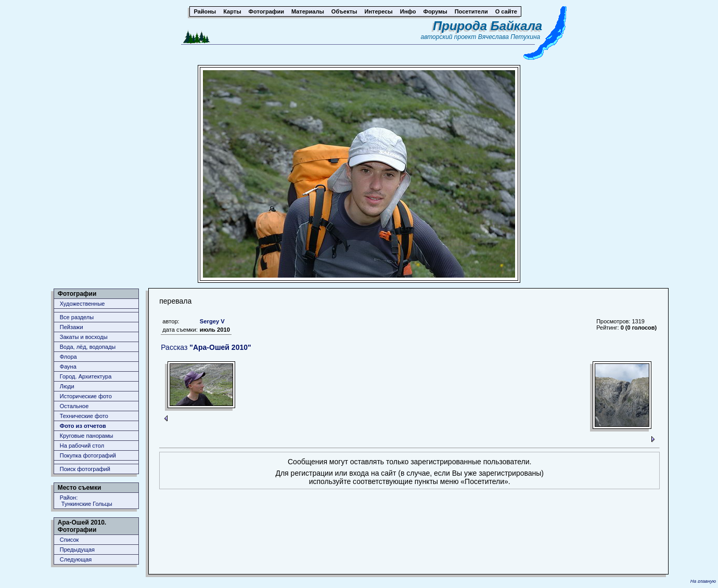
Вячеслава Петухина (509, 37)
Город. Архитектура (86, 376)
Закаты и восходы (84, 337)
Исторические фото (86, 396)
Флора (68, 357)
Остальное (74, 406)
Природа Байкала (488, 26)
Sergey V (212, 321)
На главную (703, 581)
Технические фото (84, 416)
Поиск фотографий (85, 469)
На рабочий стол (82, 446)
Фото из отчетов (83, 426)
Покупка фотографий (88, 455)
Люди (67, 386)
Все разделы (77, 317)
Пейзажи (72, 327)
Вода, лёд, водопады (88, 347)
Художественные (82, 304)
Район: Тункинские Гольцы (86, 501)
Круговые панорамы (87, 436)
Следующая (76, 559)
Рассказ (206, 347)
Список (69, 540)
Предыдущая (77, 550)
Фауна (68, 367)
